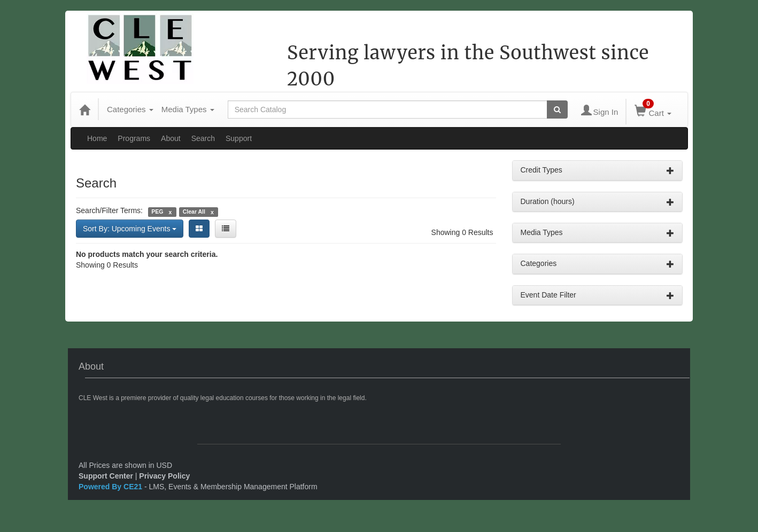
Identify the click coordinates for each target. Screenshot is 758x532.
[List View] (226, 229)
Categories (130, 109)
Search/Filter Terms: (109, 210)
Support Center (106, 476)
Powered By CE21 (111, 487)
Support (239, 138)
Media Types (188, 109)
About (171, 138)
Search (203, 138)
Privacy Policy (164, 476)
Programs (134, 138)
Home (97, 138)
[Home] (84, 109)
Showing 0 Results (462, 232)
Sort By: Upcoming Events (130, 229)
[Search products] (557, 109)
